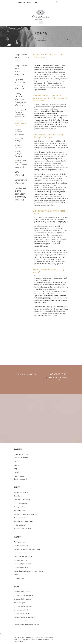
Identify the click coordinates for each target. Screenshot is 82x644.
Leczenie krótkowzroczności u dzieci (27, 624)
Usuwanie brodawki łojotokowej (25, 617)
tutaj (59, 198)
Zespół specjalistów (21, 454)
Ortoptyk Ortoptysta (21, 503)
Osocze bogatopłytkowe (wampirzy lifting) (29, 571)
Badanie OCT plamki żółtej (23, 521)
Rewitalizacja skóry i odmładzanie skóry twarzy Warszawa (21, 194)
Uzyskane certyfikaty (21, 458)
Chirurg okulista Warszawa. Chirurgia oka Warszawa (42, 39)
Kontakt (17, 472)
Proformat (23, 641)
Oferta (24, 39)
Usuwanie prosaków (21, 567)
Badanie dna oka (20, 518)
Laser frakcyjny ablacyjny (23, 556)
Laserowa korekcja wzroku (23, 606)
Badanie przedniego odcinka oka (25, 514)
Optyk (16, 575)
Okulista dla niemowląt (22, 500)
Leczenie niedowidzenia (22, 599)
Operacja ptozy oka (21, 560)
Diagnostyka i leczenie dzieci (21, 58)
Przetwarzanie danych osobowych (21, 478)
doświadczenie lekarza (57, 201)
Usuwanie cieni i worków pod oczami (27, 549)
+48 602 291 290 (32, 2)
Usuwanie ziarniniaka (21, 621)
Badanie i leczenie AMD (22, 529)
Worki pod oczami (20, 542)
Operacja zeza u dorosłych (23, 595)
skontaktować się (45, 291)
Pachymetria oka (20, 525)
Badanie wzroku (20, 511)
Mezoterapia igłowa (21, 553)
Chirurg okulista (20, 507)
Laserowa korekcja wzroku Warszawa (20, 123)
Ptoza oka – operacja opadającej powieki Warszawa (20, 143)
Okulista (17, 496)
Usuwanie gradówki (21, 610)
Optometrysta (19, 578)
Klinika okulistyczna (21, 492)
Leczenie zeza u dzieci (22, 592)
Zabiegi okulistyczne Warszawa (19, 154)
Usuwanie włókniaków (22, 614)
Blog (15, 469)
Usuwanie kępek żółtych (22, 564)
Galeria (16, 465)
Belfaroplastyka (19, 603)
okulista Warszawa (23, 640)
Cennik (16, 461)
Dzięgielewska (18, 39)
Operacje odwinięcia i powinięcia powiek (21, 132)
